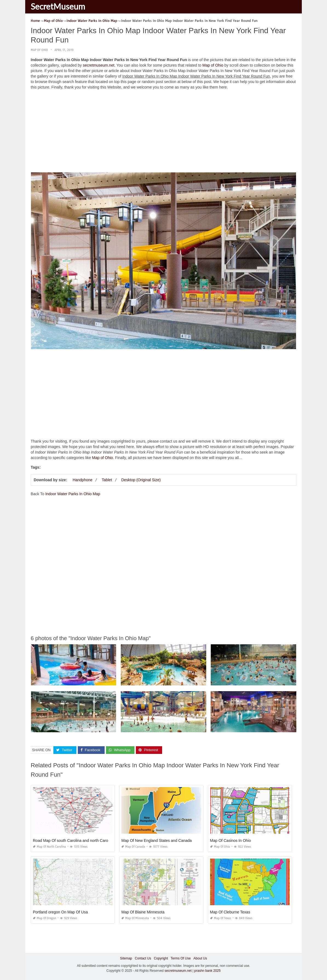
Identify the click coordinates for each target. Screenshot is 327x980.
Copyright (161, 958)
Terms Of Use (181, 958)
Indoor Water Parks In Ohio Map (73, 494)
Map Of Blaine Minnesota (143, 912)
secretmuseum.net (98, 65)
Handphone (82, 480)
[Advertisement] (163, 132)
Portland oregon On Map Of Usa (60, 912)
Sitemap (126, 958)
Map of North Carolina (49, 847)
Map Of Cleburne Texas (230, 912)
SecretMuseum (58, 6)
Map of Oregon (45, 918)
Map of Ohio (39, 50)
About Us (200, 958)
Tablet (107, 480)
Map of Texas (221, 918)
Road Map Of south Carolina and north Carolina (74, 841)
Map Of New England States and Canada (157, 841)
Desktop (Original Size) (141, 480)
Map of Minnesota (135, 918)
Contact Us (143, 958)
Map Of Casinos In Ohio (230, 841)
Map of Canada (133, 847)
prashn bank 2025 (207, 971)
